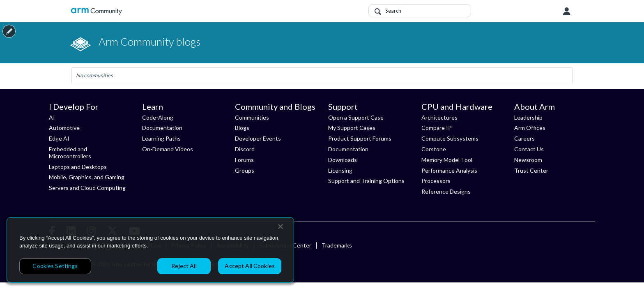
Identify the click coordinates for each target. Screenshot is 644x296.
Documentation (162, 128)
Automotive (64, 128)
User (567, 12)
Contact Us (529, 149)
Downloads (343, 160)
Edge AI (59, 138)
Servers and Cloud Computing (87, 188)
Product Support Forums (360, 138)
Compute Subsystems (450, 138)
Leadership (528, 117)
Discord (245, 149)
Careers (524, 138)
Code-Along (158, 117)
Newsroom (528, 160)
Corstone (434, 149)
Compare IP (437, 128)
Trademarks (337, 245)
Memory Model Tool (447, 160)
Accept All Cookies (250, 266)
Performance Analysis (449, 170)
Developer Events (258, 138)
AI (52, 117)
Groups (245, 170)
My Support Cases (352, 128)
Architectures (439, 117)
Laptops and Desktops (78, 167)
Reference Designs (446, 191)
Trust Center (531, 170)
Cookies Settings (55, 266)
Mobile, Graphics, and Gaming (87, 177)
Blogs (242, 128)
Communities (252, 117)
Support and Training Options (366, 181)
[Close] (281, 227)
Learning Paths (161, 138)
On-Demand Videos (168, 149)
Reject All (184, 266)
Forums (244, 160)
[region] (150, 250)
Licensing (340, 170)
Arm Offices (530, 128)
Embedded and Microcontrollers (70, 153)
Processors (436, 181)
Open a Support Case (356, 117)
